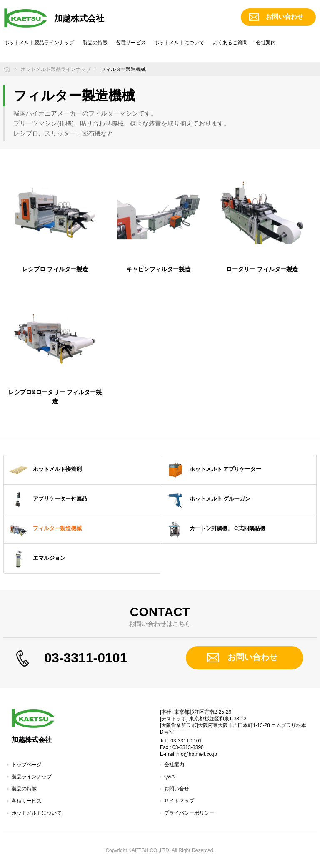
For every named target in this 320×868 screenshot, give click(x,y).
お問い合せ (177, 789)
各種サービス (131, 43)
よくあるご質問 (230, 43)
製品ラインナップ (32, 777)
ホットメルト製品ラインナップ (39, 43)
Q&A (169, 777)
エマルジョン (37, 559)
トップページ (27, 765)
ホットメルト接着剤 (45, 470)
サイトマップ (179, 801)
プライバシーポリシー (189, 813)
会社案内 (266, 43)
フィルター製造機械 (45, 529)
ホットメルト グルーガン (208, 499)
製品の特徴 (95, 43)
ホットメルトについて (179, 43)
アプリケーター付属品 (47, 499)
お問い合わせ (285, 16)
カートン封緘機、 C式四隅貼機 (215, 529)
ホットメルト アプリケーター (213, 470)
